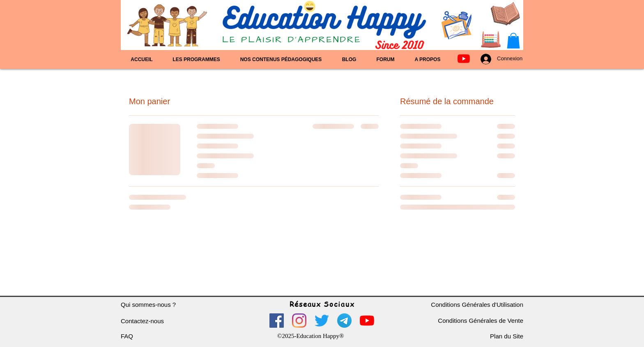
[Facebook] (277, 321)
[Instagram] (299, 321)
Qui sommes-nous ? (148, 305)
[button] (513, 41)
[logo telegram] (344, 321)
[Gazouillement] (322, 321)
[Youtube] (464, 59)
